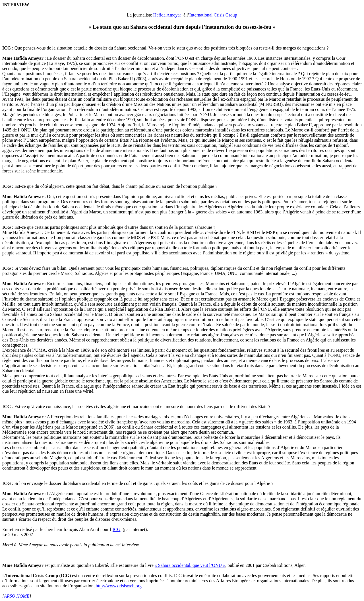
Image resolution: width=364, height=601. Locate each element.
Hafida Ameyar (167, 15)
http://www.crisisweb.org (118, 586)
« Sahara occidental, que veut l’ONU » (190, 565)
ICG (117, 529)
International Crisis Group (213, 15)
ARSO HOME (17, 596)
